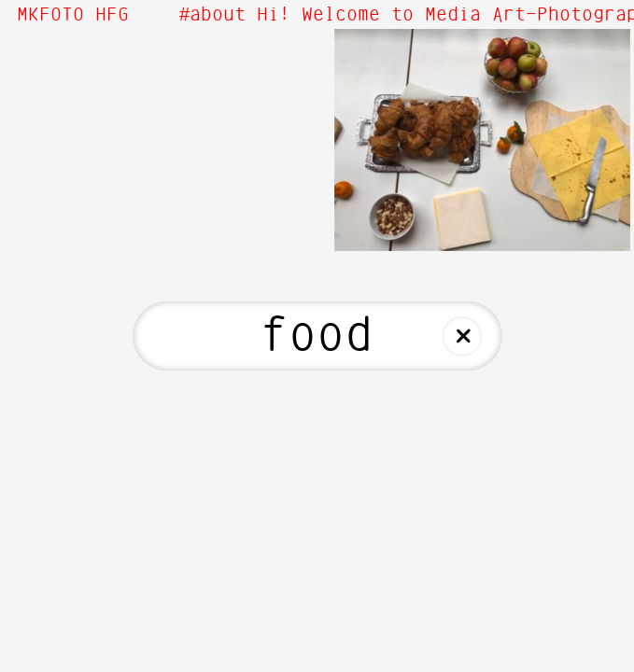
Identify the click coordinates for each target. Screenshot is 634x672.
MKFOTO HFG (73, 15)
